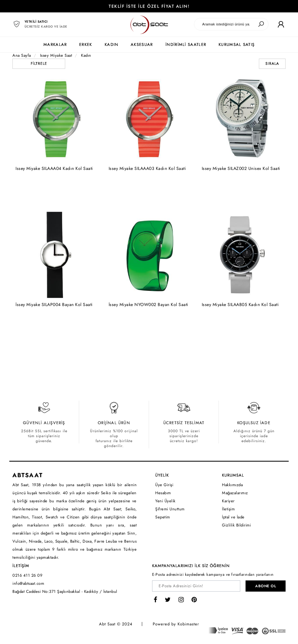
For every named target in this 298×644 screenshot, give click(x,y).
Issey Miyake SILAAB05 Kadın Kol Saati (240, 304)
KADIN (112, 44)
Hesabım (163, 493)
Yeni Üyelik (165, 501)
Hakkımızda (232, 485)
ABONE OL (266, 586)
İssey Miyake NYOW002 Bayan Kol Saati (149, 304)
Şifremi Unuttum (170, 509)
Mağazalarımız (235, 493)
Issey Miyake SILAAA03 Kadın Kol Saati (147, 168)
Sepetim (163, 517)
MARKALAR (55, 44)
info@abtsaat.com (28, 583)
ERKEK (86, 44)
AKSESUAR (142, 44)
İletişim (228, 509)
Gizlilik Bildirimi (236, 525)
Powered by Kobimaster (176, 624)
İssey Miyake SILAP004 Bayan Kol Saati (54, 304)
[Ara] (261, 24)
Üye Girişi (164, 485)
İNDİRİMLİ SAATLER (186, 44)
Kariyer (228, 501)
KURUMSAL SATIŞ (237, 44)
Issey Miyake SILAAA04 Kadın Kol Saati (54, 168)
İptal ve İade (233, 517)
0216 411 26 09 (27, 575)
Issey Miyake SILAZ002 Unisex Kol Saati (241, 168)
